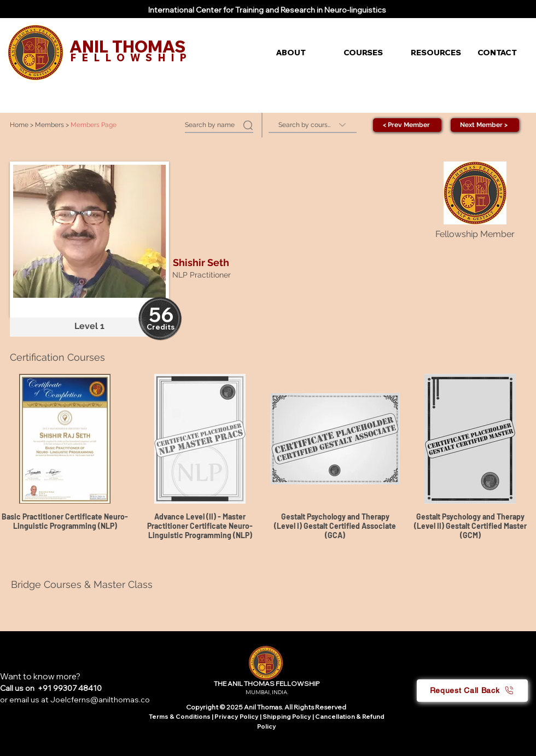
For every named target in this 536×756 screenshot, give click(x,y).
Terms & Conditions (180, 717)
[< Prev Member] (407, 125)
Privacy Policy (237, 717)
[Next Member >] (485, 125)
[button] (302, 53)
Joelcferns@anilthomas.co (100, 700)
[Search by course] (313, 125)
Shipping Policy (287, 717)
